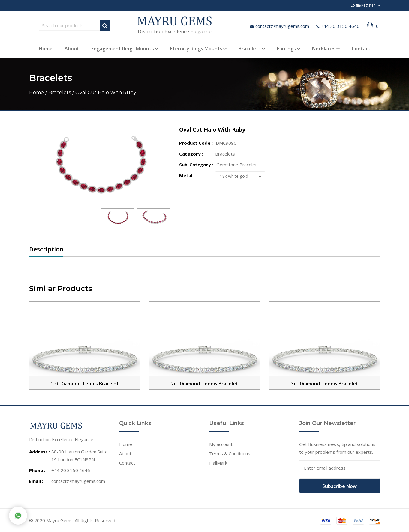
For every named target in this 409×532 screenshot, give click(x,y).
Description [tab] (46, 249)
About (72, 49)
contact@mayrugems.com (280, 26)
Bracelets (250, 49)
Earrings (286, 49)
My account (221, 444)
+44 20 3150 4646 (338, 26)
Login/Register (363, 5)
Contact (361, 49)
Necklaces (324, 49)
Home (46, 49)
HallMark (218, 463)
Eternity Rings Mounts (196, 49)
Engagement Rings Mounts (123, 49)
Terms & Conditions (230, 453)
